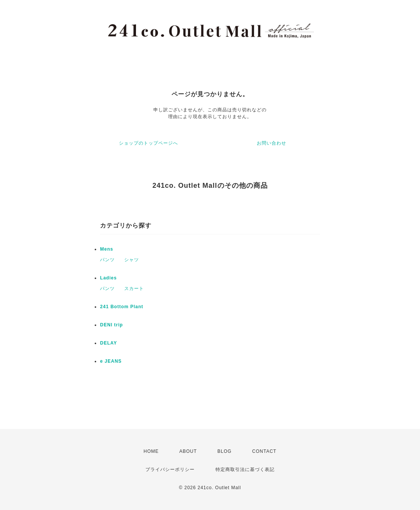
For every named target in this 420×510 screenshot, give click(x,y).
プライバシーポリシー (170, 469)
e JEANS (111, 361)
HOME (151, 451)
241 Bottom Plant (122, 307)
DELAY (109, 343)
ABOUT (188, 451)
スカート (134, 289)
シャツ (132, 260)
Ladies (108, 278)
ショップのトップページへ (148, 143)
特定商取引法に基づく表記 (245, 469)
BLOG (224, 451)
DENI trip (111, 325)
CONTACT (264, 451)
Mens (107, 249)
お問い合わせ (272, 143)
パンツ (107, 260)
